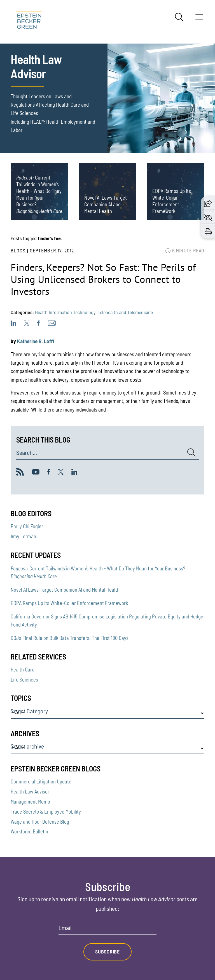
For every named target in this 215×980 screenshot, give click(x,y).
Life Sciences (24, 680)
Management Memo (30, 802)
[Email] (107, 930)
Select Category (29, 711)
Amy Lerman (23, 536)
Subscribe (107, 952)
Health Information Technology (65, 312)
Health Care (23, 670)
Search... (27, 453)
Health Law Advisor (30, 792)
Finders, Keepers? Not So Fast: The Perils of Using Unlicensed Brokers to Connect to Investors (103, 279)
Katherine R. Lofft (36, 341)
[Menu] (199, 19)
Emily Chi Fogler (27, 526)
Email (65, 928)
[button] (208, 203)
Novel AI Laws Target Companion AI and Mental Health (65, 590)
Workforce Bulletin (29, 831)
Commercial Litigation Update (41, 781)
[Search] (179, 17)
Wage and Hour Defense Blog (40, 822)
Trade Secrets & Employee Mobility (46, 812)
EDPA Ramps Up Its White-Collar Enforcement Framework (69, 603)
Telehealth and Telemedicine (125, 312)
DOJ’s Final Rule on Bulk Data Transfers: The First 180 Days (70, 638)
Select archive (27, 746)
